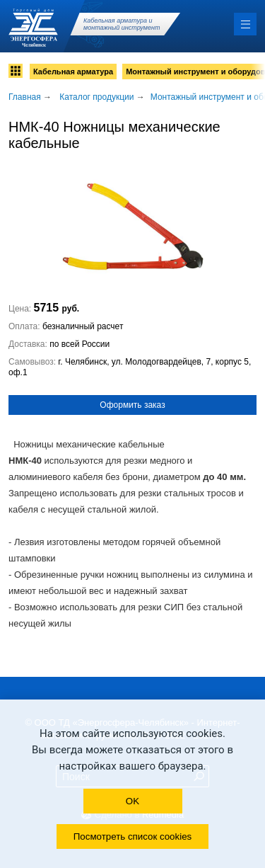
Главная (25, 97)
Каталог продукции (96, 97)
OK (132, 801)
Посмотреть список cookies (132, 836)
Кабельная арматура (73, 72)
